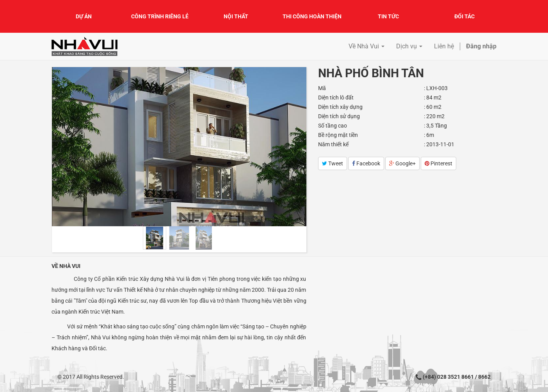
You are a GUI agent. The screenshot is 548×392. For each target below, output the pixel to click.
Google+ (402, 163)
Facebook (366, 163)
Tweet (333, 163)
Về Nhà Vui (66, 266)
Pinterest (439, 163)
